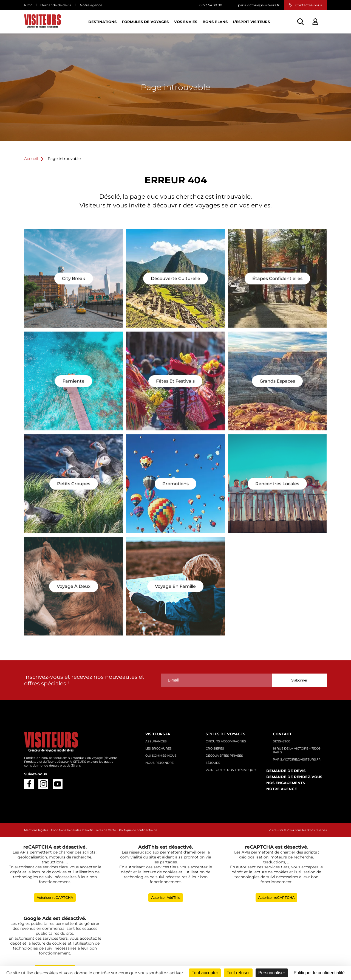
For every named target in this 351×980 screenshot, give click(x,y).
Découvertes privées (224, 756)
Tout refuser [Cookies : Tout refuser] (238, 973)
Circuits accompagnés (226, 741)
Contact (282, 734)
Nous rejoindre (159, 763)
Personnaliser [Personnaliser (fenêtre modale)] (272, 973)
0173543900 (281, 741)
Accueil (31, 159)
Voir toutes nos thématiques (231, 770)
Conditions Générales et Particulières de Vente (83, 830)
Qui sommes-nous (161, 756)
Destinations (102, 22)
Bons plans (215, 22)
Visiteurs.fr (158, 734)
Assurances (156, 741)
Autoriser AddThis (165, 898)
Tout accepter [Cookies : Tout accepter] (205, 973)
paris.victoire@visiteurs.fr (259, 5)
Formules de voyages (145, 22)
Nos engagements (286, 783)
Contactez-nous (309, 5)
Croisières (215, 748)
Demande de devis (56, 5)
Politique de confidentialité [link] (319, 973)
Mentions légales (36, 830)
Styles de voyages (225, 734)
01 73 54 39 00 (211, 5)
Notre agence (91, 5)
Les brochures (158, 748)
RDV (28, 5)
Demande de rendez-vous (294, 777)
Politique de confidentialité (138, 830)
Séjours (213, 763)
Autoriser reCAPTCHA (55, 898)
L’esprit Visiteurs (251, 22)
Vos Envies (186, 22)
